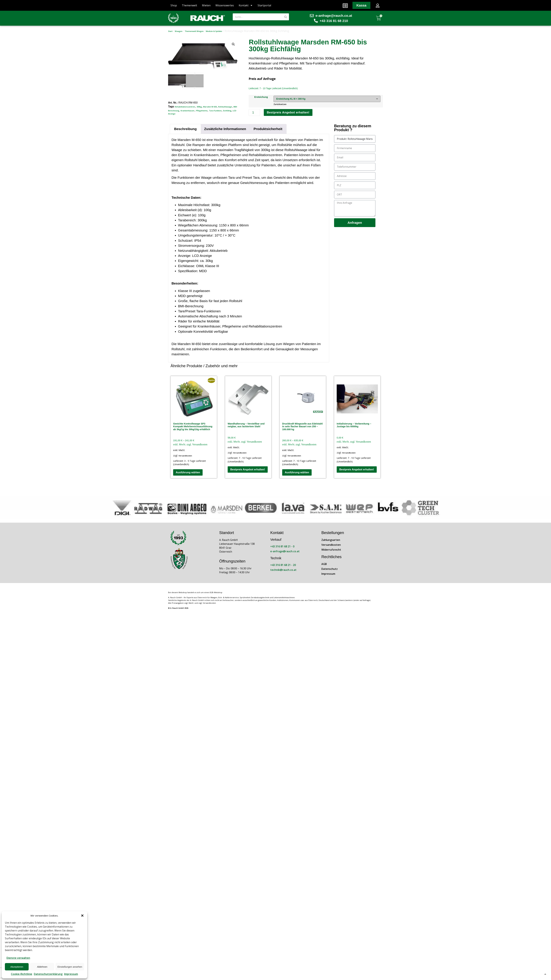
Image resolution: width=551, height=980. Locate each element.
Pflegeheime (202, 111)
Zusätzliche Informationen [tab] (225, 129)
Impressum (71, 974)
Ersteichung (261, 97)
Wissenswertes (225, 5)
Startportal (264, 5)
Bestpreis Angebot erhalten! (289, 113)
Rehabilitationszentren (185, 107)
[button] (82, 916)
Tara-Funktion (215, 111)
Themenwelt (189, 5)
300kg (199, 107)
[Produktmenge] (254, 113)
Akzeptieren (17, 967)
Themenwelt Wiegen (194, 31)
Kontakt (246, 5)
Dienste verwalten (18, 958)
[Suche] (286, 17)
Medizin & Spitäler (214, 31)
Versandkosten (185, 456)
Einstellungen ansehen (70, 967)
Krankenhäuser (188, 111)
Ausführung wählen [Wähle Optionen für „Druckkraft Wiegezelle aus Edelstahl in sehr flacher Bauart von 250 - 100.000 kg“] (297, 473)
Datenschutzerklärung (48, 974)
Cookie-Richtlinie (22, 974)
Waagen (179, 31)
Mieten (206, 5)
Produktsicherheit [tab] (268, 129)
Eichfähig (227, 111)
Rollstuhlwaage (225, 107)
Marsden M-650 (210, 107)
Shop (174, 5)
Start (170, 31)
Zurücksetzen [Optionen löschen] (279, 104)
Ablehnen (42, 967)
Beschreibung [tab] (185, 129)
